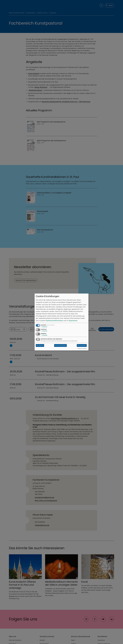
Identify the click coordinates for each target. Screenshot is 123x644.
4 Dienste (44, 335)
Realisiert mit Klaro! (82, 349)
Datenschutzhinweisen (55, 321)
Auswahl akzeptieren (60, 345)
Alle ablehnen (40, 345)
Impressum (73, 321)
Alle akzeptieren (82, 345)
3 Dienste (44, 327)
